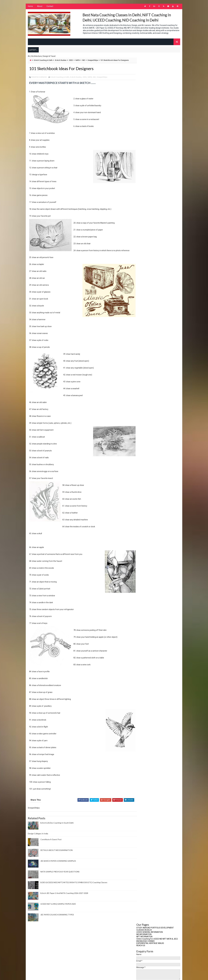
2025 (142, 205)
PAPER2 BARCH (144, 717)
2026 (142, 202)
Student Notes (145, 749)
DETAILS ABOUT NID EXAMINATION (56, 853)
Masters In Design (146, 641)
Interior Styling (146, 628)
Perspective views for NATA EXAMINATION (155, 291)
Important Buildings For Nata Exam (151, 279)
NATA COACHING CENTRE (148, 664)
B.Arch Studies (61, 63)
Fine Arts (143, 610)
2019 (142, 221)
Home (30, 7)
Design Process (145, 574)
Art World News (146, 489)
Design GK (143, 560)
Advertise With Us (146, 462)
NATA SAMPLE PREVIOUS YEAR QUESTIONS (60, 875)
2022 (142, 213)
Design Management (147, 565)
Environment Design (147, 583)
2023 (142, 211)
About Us (143, 457)
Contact (50, 7)
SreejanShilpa (93, 63)
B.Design (142, 507)
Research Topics (146, 735)
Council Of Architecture (146, 275)
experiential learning (148, 592)
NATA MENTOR (144, 668)
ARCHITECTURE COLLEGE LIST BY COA (153, 335)
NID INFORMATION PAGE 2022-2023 (151, 346)
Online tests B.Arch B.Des (149, 713)
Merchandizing (145, 655)
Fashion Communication (149, 596)
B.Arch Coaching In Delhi (43, 63)
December (146, 229)
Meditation (143, 650)
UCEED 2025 (143, 767)
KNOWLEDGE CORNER (146, 76)
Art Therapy (144, 484)
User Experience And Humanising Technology (155, 295)
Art (140, 480)
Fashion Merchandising (148, 605)
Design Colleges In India (38, 836)
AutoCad (143, 493)
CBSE (141, 515)
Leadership (143, 637)
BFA (140, 511)
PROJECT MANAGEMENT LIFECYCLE (156, 256)
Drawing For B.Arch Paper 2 (150, 578)
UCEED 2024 (143, 762)
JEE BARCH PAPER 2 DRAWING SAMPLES (58, 864)
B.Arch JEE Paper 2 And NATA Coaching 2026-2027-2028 (64, 896)
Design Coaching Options (149, 556)
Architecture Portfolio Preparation (154, 471)
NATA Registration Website (148, 283)
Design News (144, 569)
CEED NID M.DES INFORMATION (149, 337)
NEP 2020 (142, 677)
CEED (71, 63)
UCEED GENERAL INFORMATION (150, 67)
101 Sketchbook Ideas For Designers (156, 254)
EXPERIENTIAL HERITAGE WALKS (150, 78)
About (40, 7)
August (145, 240)
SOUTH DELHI (144, 740)
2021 (142, 216)
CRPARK (142, 538)
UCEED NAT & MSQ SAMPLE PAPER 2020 (58, 907)
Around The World (146, 475)
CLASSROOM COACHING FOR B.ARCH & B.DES (156, 339)
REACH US (141, 80)
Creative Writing (146, 529)
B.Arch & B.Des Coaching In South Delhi (57, 826)
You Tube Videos (144, 298)
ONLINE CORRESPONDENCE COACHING (153, 342)
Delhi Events (144, 551)
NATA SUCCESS (145, 673)
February (145, 248)
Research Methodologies (149, 731)
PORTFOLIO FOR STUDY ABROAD (150, 726)
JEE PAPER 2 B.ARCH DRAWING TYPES (57, 918)
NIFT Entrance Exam (147, 695)
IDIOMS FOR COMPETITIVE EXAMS (151, 348)
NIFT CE (142, 699)
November (146, 232)
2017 (142, 227)
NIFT (141, 691)
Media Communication (148, 646)
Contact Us (144, 525)
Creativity (143, 534)
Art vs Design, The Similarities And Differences (161, 251)
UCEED (141, 758)
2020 (142, 219)
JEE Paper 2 (143, 632)
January (145, 264)
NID (84, 63)
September (147, 237)
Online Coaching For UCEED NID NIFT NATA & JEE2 (157, 74)
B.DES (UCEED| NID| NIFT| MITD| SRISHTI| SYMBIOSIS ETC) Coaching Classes (74, 885)
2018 (142, 224)
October (145, 235)
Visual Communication (148, 771)
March (144, 246)
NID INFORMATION (144, 69)
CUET (141, 542)
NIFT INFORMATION (145, 72)
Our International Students (148, 287)
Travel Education (146, 753)
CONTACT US (142, 344)
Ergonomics (144, 587)
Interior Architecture (148, 619)
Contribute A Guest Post (51, 842)
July (143, 243)
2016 (142, 267)
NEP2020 (142, 682)
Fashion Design (145, 601)
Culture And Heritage (148, 547)
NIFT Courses (144, 704)
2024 (142, 208)
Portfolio (143, 722)
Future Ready (144, 614)
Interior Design (145, 623)
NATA (77, 63)
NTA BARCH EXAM (145, 708)
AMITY (141, 466)
